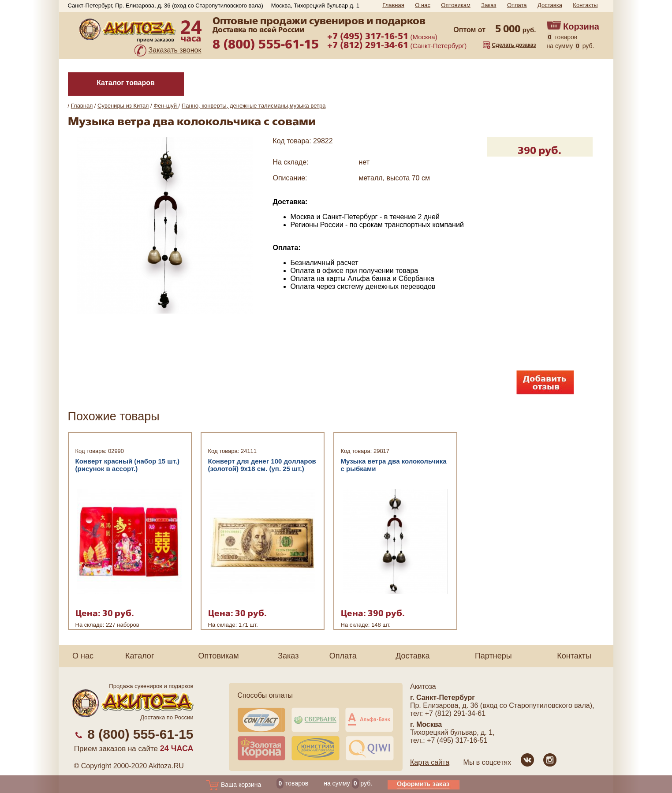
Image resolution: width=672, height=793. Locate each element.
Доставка (550, 5)
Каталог (140, 656)
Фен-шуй (166, 106)
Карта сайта (430, 762)
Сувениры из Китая (123, 106)
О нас (423, 5)
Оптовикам (456, 5)
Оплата (517, 5)
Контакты (585, 5)
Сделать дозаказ (514, 45)
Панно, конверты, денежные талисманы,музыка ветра (254, 106)
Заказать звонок (175, 50)
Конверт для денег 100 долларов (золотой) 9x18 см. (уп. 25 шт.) (262, 465)
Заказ (489, 5)
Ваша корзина (233, 785)
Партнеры (493, 656)
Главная (393, 5)
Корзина (581, 26)
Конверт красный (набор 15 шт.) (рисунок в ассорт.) (128, 465)
